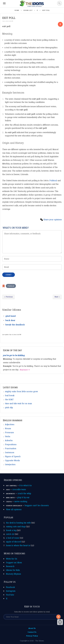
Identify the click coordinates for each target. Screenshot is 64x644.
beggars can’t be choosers (37, 505)
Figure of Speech (13, 456)
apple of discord (13, 542)
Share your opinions (53, 220)
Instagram (11, 591)
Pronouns (9, 432)
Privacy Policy (32, 636)
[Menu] (4, 3)
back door (10, 320)
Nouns (8, 428)
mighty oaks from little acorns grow (21, 391)
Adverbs (9, 440)
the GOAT (9, 399)
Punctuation (11, 448)
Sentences (10, 452)
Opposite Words (12, 460)
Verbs (8, 436)
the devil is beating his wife (18, 523)
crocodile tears (19, 489)
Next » (57, 297)
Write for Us (12, 559)
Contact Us (32, 632)
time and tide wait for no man (19, 403)
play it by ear (23, 497)
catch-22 (10, 534)
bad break (10, 395)
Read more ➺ (25, 370)
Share (60, 622)
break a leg (11, 530)
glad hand (11, 316)
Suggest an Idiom (14, 563)
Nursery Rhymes (14, 574)
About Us (32, 628)
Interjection (10, 464)
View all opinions (14, 509)
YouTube (10, 595)
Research (10, 566)
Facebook (10, 587)
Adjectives (10, 424)
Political (53, 181)
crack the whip (24, 493)
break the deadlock (15, 325)
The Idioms (40, 641)
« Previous (8, 297)
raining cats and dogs (16, 527)
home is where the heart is (18, 545)
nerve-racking (21, 501)
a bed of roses (13, 538)
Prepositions (11, 444)
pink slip (9, 407)
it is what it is (26, 485)
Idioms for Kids (13, 570)
